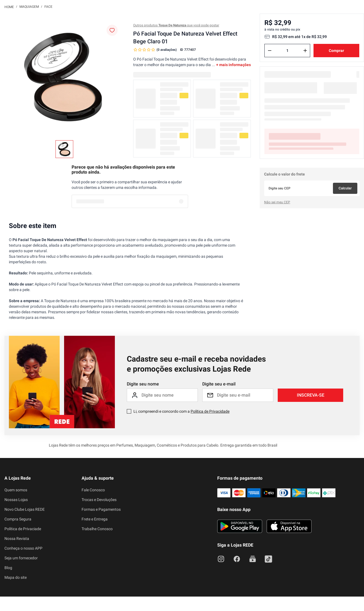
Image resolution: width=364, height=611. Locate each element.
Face (48, 7)
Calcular (345, 171)
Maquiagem (29, 7)
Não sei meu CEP (277, 184)
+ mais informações (233, 65)
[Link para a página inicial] (9, 7)
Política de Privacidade (210, 359)
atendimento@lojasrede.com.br (80, 572)
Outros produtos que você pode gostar (176, 25)
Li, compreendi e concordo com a (181, 359)
